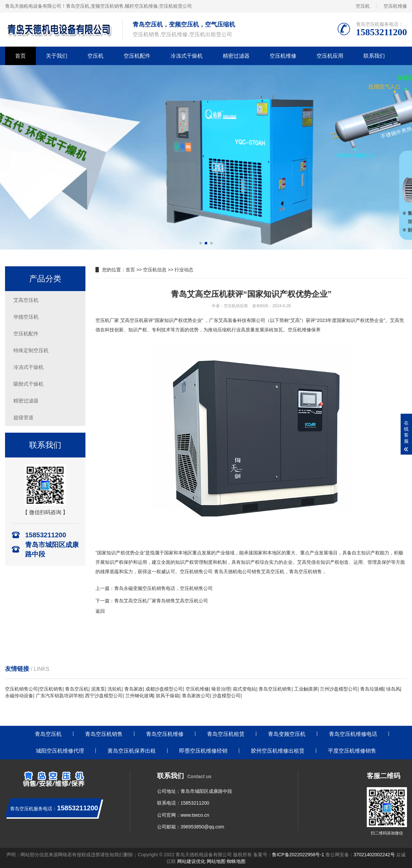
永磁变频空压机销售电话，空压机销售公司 (168, 588)
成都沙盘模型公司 (164, 689)
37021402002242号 (374, 855)
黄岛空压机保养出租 (132, 751)
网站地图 (216, 861)
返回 (100, 611)
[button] (201, 243)
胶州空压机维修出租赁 (278, 751)
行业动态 (184, 270)
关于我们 (57, 56)
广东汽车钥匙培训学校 (59, 696)
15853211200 (195, 803)
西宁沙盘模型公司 (104, 696)
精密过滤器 (236, 56)
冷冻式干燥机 (187, 56)
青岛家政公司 (196, 696)
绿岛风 (393, 689)
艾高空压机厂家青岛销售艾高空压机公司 (166, 601)
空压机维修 (395, 6)
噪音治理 (221, 689)
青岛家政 (134, 689)
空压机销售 (51, 689)
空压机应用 (330, 56)
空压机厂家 (107, 320)
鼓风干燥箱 (167, 696)
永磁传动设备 (19, 696)
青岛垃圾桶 (372, 689)
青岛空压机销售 (275, 689)
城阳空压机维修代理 (60, 751)
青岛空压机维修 (165, 734)
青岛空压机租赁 (226, 734)
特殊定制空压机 (31, 350)
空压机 (363, 6)
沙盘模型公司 (226, 696)
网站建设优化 (191, 861)
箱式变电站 (245, 689)
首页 (20, 56)
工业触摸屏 (306, 689)
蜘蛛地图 (236, 861)
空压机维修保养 (304, 330)
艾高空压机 (26, 300)
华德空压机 (26, 317)
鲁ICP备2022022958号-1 (298, 855)
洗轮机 (115, 689)
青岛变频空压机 (287, 734)
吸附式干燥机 (28, 384)
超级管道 (23, 417)
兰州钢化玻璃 (139, 696)
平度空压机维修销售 (352, 751)
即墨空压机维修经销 (203, 751)
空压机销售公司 (196, 572)
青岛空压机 (78, 6)
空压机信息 (155, 270)
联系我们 (374, 56)
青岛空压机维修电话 (353, 734)
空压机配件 (137, 56)
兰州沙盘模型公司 (339, 689)
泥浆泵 (98, 689)
